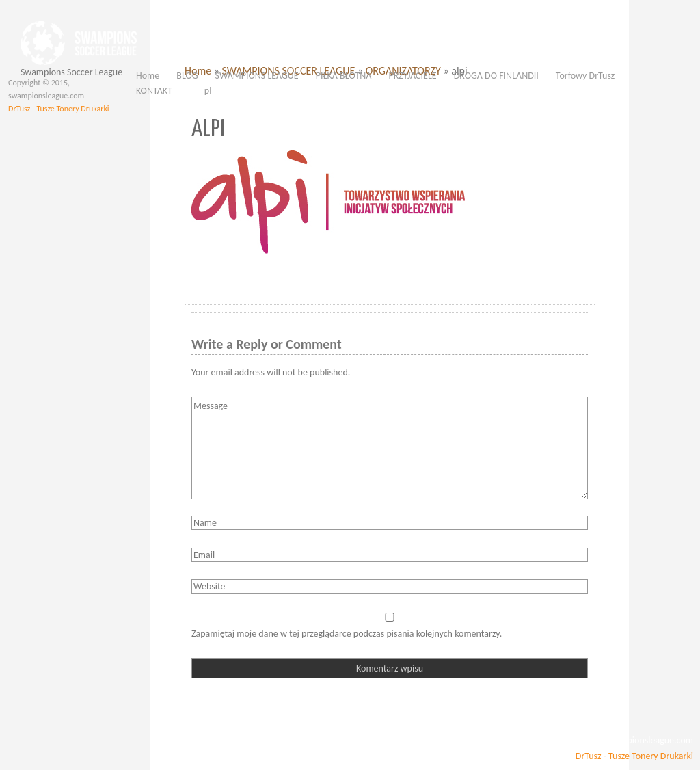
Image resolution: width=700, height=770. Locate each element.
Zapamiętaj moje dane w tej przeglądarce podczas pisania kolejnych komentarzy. (347, 634)
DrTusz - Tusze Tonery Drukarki (59, 109)
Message (390, 448)
